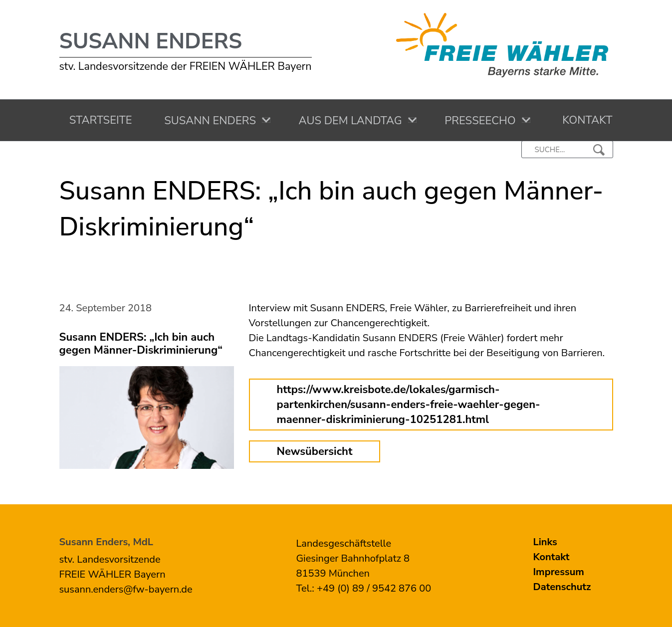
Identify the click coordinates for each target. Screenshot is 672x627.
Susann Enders (151, 41)
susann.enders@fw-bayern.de (126, 589)
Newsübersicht (315, 451)
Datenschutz (562, 587)
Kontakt (584, 120)
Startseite (98, 120)
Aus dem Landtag (347, 121)
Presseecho (477, 121)
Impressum (559, 572)
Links (545, 542)
